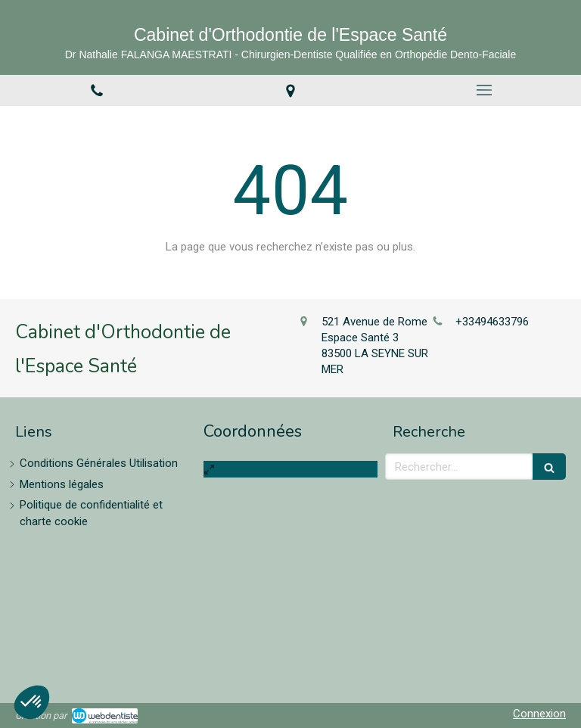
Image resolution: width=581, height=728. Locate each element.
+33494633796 (492, 322)
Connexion (539, 714)
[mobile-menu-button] (484, 90)
